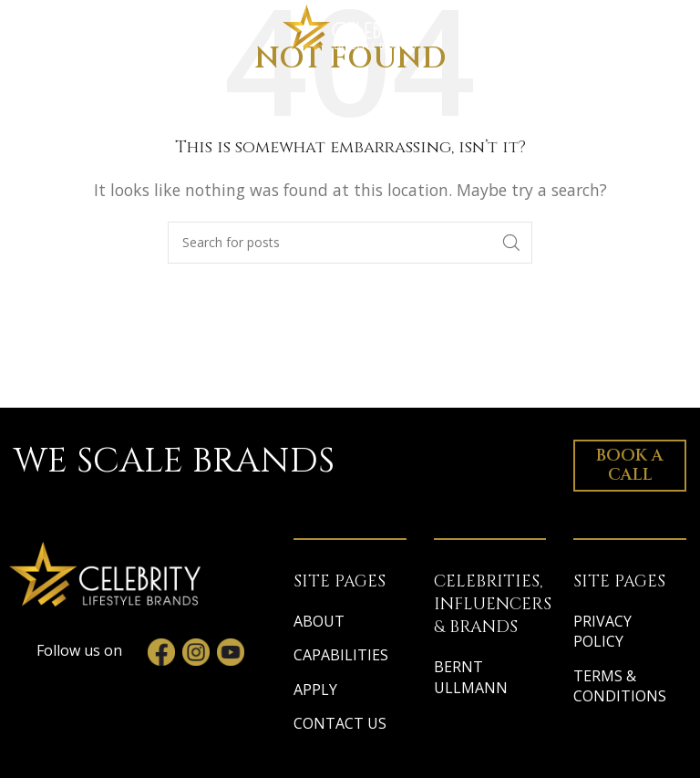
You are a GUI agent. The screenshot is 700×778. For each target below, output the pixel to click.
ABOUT (319, 621)
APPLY (315, 690)
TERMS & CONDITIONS (620, 686)
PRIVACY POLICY (602, 631)
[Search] (350, 243)
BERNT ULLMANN (471, 677)
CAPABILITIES (341, 655)
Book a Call (630, 466)
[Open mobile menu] (49, 27)
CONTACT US (340, 723)
